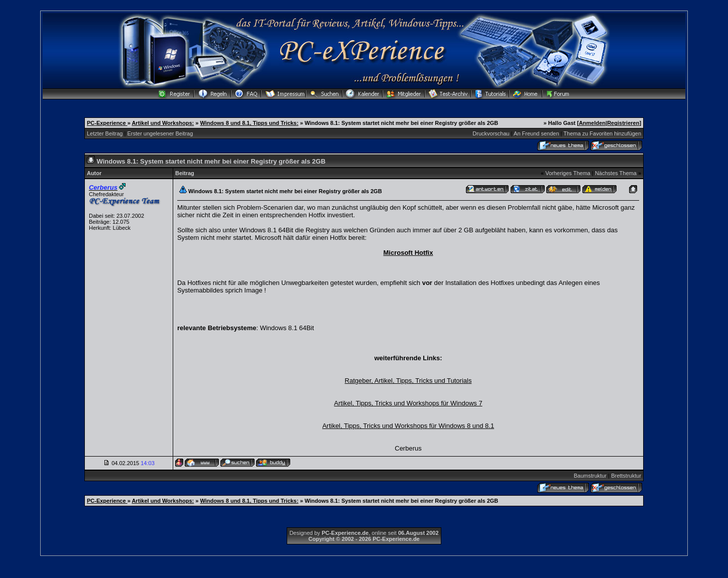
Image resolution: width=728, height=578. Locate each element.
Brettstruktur (626, 476)
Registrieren (623, 123)
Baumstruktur (590, 476)
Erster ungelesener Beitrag (160, 133)
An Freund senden (536, 133)
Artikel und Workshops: (163, 123)
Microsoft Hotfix (408, 253)
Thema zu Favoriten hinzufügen (602, 133)
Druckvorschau (491, 133)
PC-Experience (107, 123)
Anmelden (592, 123)
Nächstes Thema (616, 173)
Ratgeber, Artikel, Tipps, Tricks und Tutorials (408, 381)
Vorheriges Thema (568, 173)
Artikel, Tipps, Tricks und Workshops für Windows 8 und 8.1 (408, 426)
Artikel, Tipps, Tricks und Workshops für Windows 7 (408, 403)
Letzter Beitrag (105, 133)
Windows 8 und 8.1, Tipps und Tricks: (250, 123)
